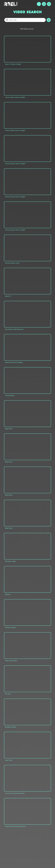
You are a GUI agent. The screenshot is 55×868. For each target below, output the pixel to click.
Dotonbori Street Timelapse (14, 362)
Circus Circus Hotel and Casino (15, 793)
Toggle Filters (49, 20)
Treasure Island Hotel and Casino (15, 826)
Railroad (8, 594)
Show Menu (39, 4)
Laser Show (9, 760)
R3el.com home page (11, 4)
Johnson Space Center (12, 263)
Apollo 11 (8, 296)
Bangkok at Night (11, 727)
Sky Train (8, 694)
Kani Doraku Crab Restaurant (14, 329)
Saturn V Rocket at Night (13, 64)
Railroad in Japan (10, 561)
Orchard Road (10, 396)
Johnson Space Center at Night (15, 97)
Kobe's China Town (11, 661)
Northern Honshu (11, 628)
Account (44, 4)
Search (49, 4)
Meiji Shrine (9, 429)
